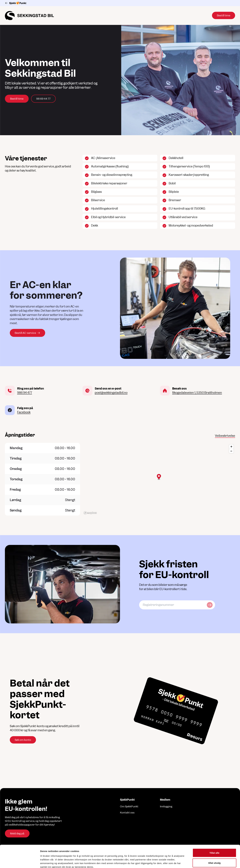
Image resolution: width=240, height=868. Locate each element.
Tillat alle (214, 830)
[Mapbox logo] (90, 513)
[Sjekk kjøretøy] (210, 605)
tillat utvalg (214, 840)
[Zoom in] (231, 447)
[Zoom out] (231, 451)
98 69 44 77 (43, 99)
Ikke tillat (214, 850)
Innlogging (166, 806)
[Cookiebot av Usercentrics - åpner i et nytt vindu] (20, 862)
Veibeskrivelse (225, 436)
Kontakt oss (127, 813)
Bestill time (17, 99)
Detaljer (163, 862)
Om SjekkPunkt (129, 806)
